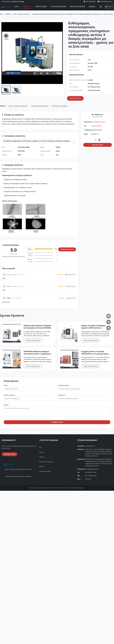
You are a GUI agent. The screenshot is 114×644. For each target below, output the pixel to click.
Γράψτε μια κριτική (67, 249)
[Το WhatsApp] (108, 328)
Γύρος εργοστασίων (58, 7)
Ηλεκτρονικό (62, 395)
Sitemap (42, 468)
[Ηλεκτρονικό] (108, 316)
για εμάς (42, 454)
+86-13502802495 (96, 126)
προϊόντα (8, 14)
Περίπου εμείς (41, 7)
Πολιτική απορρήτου (45, 473)
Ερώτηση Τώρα (98, 145)
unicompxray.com (90, 447)
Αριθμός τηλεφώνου (9, 395)
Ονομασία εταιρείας (63, 385)
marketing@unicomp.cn (106, 2)
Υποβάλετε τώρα (57, 424)
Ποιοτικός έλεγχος (77, 7)
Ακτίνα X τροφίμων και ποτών (21, 14)
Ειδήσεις (92, 7)
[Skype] (108, 322)
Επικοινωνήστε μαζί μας (46, 463)
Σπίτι (17, 7)
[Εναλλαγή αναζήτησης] (101, 7)
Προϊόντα (26, 7)
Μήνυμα (6, 405)
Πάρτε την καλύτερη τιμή (33, 340)
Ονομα (6, 385)
